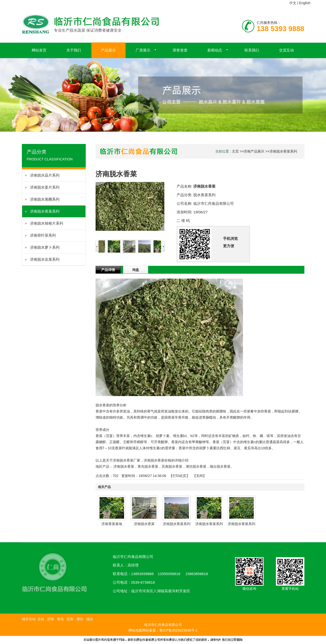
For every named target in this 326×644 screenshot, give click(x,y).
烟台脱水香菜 (220, 466)
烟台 (90, 619)
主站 (40, 619)
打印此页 (179, 476)
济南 (51, 619)
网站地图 (135, 630)
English (305, 3)
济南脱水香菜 (124, 466)
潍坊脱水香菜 (196, 466)
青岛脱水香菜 (148, 466)
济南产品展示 (254, 151)
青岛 (60, 619)
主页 (235, 151)
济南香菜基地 (112, 524)
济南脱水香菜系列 (283, 151)
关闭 (199, 476)
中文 (293, 3)
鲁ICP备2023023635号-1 (179, 630)
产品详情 (108, 270)
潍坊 (80, 619)
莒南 (70, 619)
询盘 (136, 270)
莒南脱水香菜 (172, 466)
